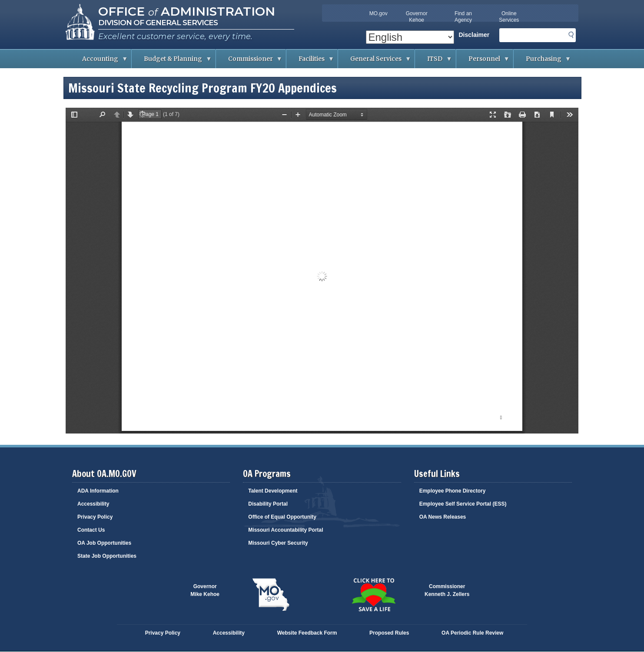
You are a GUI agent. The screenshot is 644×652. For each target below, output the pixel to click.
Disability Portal (268, 504)
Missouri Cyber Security (278, 543)
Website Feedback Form (307, 633)
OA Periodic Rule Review (472, 633)
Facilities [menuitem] (310, 61)
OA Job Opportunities (104, 543)
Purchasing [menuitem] (542, 61)
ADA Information (98, 491)
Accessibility (93, 504)
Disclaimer (474, 35)
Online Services (509, 17)
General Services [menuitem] (375, 61)
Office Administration (187, 11)
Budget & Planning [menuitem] (172, 61)
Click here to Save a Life (373, 595)
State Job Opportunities (107, 556)
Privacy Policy (95, 517)
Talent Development (273, 491)
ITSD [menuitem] (433, 61)
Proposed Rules (389, 633)
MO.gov (378, 13)
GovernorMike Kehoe (205, 590)
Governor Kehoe (417, 17)
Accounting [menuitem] (99, 61)
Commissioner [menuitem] (249, 61)
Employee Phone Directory (453, 491)
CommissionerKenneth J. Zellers (447, 590)
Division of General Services (158, 23)
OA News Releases (443, 517)
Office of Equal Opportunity (282, 517)
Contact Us (91, 530)
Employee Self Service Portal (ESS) (463, 504)
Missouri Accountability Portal (285, 530)
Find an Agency (463, 17)
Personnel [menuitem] (483, 61)
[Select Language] (410, 37)
